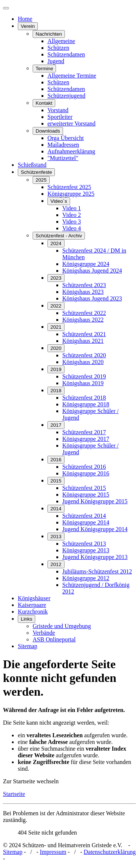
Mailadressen (63, 145)
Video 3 (72, 222)
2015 (56, 481)
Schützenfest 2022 (84, 313)
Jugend (56, 61)
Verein (28, 26)
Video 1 (72, 208)
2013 (56, 537)
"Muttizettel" (63, 158)
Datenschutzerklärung (110, 852)
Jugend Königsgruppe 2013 (95, 557)
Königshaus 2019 (83, 383)
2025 (41, 180)
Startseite (14, 794)
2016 (56, 460)
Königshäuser (34, 598)
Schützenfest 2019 (84, 376)
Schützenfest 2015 (84, 488)
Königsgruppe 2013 (86, 550)
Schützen (58, 48)
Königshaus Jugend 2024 (92, 271)
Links (27, 619)
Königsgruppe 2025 (71, 194)
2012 (56, 564)
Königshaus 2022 (83, 320)
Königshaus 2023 (83, 292)
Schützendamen (66, 54)
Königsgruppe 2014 (86, 522)
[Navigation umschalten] (6, 8)
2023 (56, 278)
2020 (56, 348)
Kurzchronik (33, 612)
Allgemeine (61, 41)
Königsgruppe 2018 (86, 404)
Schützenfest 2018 (84, 398)
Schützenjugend (66, 96)
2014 (56, 509)
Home (25, 19)
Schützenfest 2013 (84, 544)
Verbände (44, 633)
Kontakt (44, 103)
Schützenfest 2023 (84, 285)
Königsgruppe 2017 (86, 439)
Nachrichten (49, 34)
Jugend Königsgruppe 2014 (95, 529)
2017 (56, 425)
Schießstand (32, 165)
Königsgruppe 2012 (86, 578)
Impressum (53, 852)
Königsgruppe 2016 (86, 473)
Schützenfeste (36, 172)
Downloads (48, 131)
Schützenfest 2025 (69, 187)
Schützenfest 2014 (84, 516)
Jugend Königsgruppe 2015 (95, 501)
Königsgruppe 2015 (86, 495)
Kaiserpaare (32, 605)
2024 (56, 243)
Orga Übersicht (66, 138)
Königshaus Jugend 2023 (92, 298)
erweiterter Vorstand (72, 123)
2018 (56, 391)
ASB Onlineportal (54, 639)
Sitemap (27, 646)
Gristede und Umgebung (62, 626)
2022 (56, 306)
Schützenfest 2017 (84, 432)
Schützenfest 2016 (84, 467)
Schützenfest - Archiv (59, 236)
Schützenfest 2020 (84, 355)
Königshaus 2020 (83, 362)
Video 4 (72, 228)
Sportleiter (60, 117)
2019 (56, 369)
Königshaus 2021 (83, 341)
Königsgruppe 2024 (86, 264)
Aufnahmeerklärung (71, 151)
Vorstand (58, 110)
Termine (44, 69)
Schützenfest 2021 (84, 334)
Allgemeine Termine (72, 76)
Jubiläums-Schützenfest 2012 (97, 571)
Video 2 (72, 215)
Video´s (59, 201)
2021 (56, 327)
